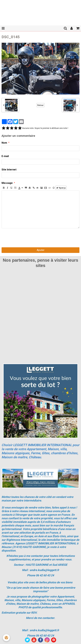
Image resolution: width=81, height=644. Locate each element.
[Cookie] (6, 638)
